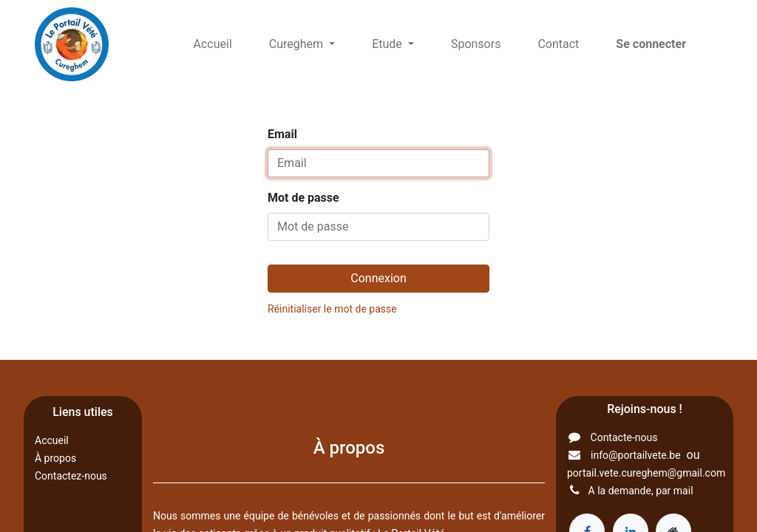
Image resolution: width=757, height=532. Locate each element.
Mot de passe (303, 198)
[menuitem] (213, 44)
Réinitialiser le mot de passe (332, 309)
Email (282, 134)
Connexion (378, 278)
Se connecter (651, 44)
